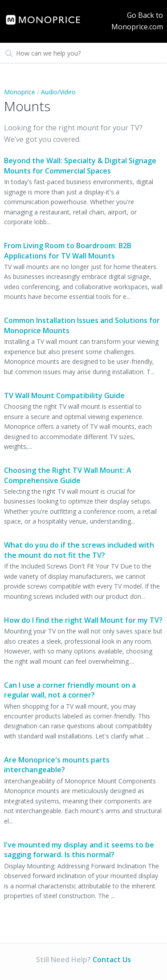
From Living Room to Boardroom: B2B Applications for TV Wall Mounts (68, 250)
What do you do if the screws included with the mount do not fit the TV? (79, 550)
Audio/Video (58, 92)
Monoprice (20, 92)
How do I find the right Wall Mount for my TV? (83, 620)
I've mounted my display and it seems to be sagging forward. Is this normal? (79, 850)
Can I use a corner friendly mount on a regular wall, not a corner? (70, 690)
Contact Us (112, 960)
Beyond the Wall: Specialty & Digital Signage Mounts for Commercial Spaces (80, 165)
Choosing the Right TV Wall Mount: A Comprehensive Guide (68, 475)
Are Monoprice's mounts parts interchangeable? (57, 765)
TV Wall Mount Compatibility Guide (64, 395)
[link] (49, 20)
